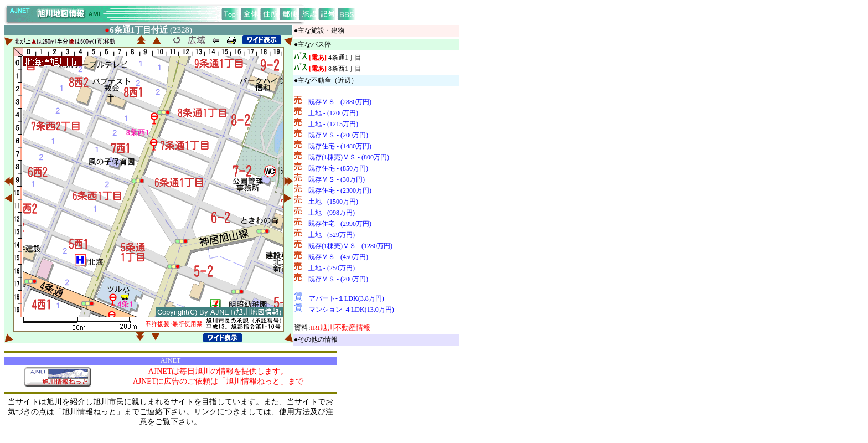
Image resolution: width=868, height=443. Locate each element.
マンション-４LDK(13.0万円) (352, 310)
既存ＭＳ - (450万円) (338, 257)
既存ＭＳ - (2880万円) (340, 102)
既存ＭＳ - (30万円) (337, 179)
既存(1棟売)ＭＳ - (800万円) (349, 157)
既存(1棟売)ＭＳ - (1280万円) (350, 246)
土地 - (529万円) (332, 235)
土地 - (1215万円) (333, 124)
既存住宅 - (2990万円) (340, 224)
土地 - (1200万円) (333, 113)
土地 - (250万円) (332, 268)
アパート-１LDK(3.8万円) (347, 298)
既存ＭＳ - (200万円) (338, 135)
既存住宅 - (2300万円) (340, 190)
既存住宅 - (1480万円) (340, 146)
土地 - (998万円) (332, 213)
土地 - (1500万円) (333, 202)
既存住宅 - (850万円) (338, 168)
